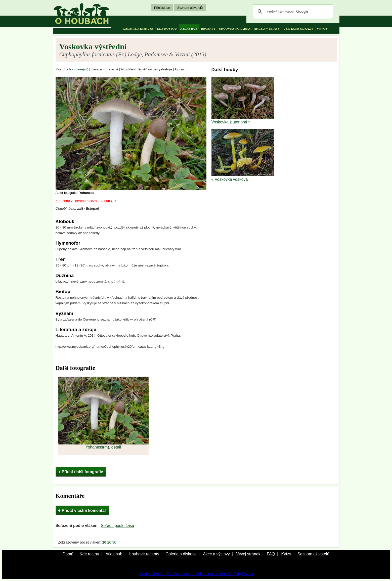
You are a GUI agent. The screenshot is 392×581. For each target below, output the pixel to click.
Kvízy (286, 554)
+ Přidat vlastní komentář (82, 510)
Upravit (181, 69)
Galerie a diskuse (181, 554)
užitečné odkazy (298, 29)
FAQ (271, 554)
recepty (208, 29)
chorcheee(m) (78, 69)
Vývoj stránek (248, 554)
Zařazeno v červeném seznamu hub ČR (86, 201)
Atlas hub (114, 554)
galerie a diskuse (138, 29)
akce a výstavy (267, 29)
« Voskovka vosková (230, 179)
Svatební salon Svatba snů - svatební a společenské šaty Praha (196, 574)
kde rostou (167, 29)
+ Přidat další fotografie (81, 472)
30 (114, 542)
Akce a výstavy (216, 554)
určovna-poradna (235, 29)
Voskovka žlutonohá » (231, 122)
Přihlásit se (162, 8)
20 (109, 542)
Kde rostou (89, 554)
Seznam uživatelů (190, 8)
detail (116, 447)
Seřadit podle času (118, 526)
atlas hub (189, 29)
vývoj (322, 29)
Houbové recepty (144, 554)
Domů (68, 554)
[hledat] (292, 12)
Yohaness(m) (97, 447)
